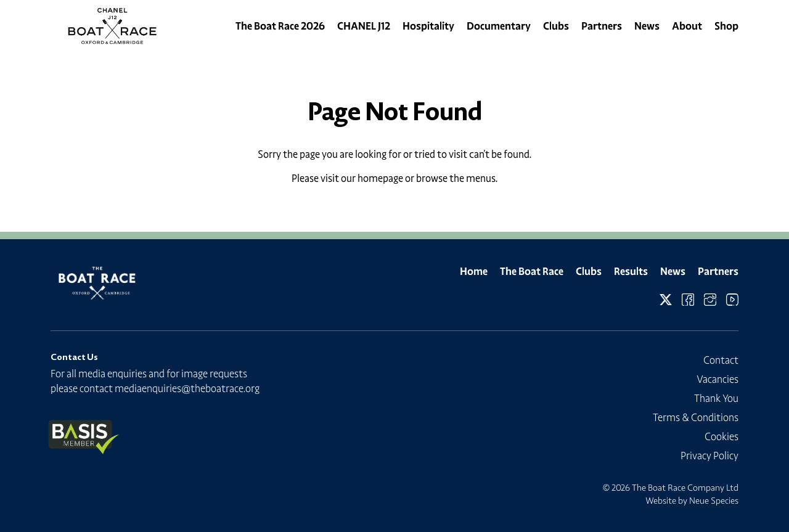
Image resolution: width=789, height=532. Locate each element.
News (647, 26)
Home (474, 271)
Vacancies (717, 379)
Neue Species (714, 501)
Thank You (716, 398)
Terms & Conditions (696, 417)
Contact (721, 360)
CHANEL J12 (364, 26)
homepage (380, 178)
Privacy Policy (709, 456)
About (687, 26)
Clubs (556, 26)
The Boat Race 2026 (280, 26)
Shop (726, 26)
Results (631, 271)
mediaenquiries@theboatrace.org (187, 388)
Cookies (722, 436)
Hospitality (428, 26)
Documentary (499, 26)
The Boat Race (532, 271)
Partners (602, 26)
